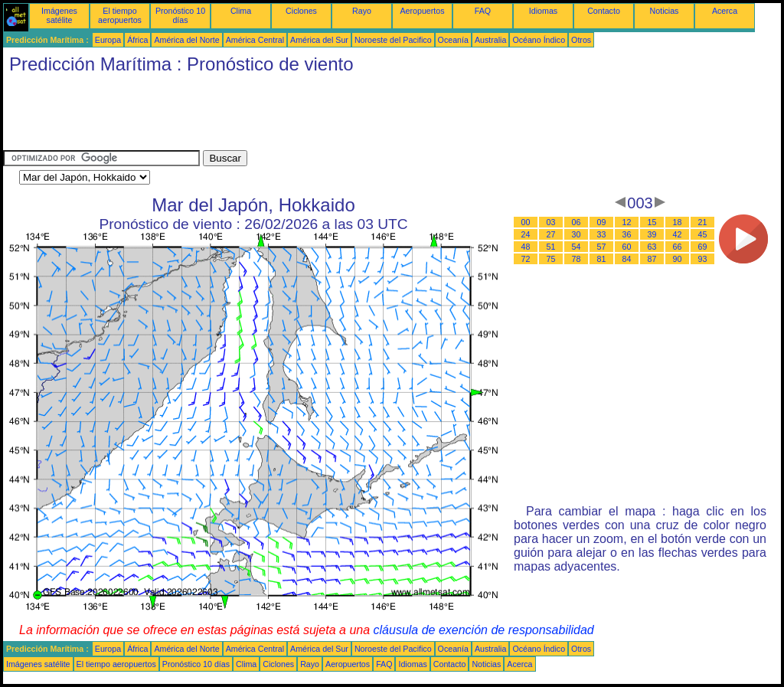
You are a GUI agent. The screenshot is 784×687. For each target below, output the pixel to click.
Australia (490, 40)
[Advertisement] (282, 116)
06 (577, 222)
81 (602, 259)
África (137, 40)
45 (703, 234)
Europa (108, 40)
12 (627, 222)
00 (526, 222)
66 (678, 247)
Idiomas (543, 11)
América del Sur (319, 40)
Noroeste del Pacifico (393, 40)
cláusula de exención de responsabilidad (484, 630)
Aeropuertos (422, 11)
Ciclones (301, 11)
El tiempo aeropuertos (120, 15)
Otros (581, 40)
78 (577, 259)
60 (627, 247)
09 (602, 222)
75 (551, 259)
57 (602, 247)
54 (577, 247)
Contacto (604, 11)
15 (652, 222)
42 (678, 234)
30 (577, 234)
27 (551, 234)
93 (703, 259)
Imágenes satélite (59, 15)
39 (652, 234)
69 (703, 247)
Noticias (665, 11)
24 (526, 234)
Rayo (362, 11)
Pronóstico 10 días (180, 15)
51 (551, 247)
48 (526, 247)
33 (602, 234)
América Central (255, 40)
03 (551, 222)
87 (652, 259)
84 (627, 259)
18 (678, 222)
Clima (241, 11)
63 (652, 247)
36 (627, 234)
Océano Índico (539, 40)
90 (678, 259)
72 (526, 259)
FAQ (483, 11)
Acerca (725, 11)
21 (703, 222)
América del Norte (186, 40)
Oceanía (453, 40)
